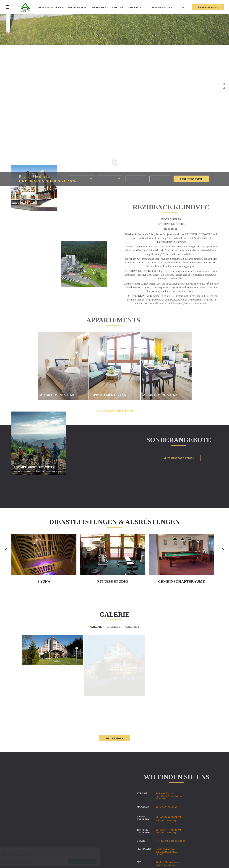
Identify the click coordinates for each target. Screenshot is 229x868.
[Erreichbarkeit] (191, 179)
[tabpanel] (114, 100)
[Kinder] (160, 179)
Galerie (96, 627)
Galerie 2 (132, 627)
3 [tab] (224, 93)
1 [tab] (224, 84)
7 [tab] (224, 110)
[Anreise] (82, 179)
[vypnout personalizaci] (34, 861)
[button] (184, 7)
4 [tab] (224, 97)
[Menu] (8, 7)
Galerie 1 (114, 627)
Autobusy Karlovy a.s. (173, 862)
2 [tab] (224, 88)
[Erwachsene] (136, 179)
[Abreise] (110, 179)
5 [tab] (224, 101)
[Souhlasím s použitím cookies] (94, 861)
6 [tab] (224, 106)
